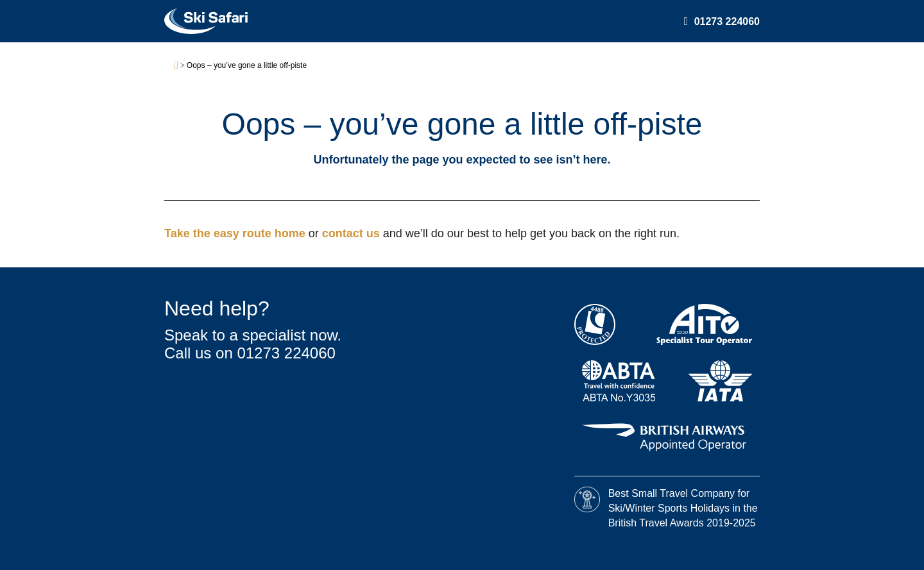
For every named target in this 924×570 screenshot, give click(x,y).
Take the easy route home (236, 233)
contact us (353, 233)
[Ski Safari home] (206, 21)
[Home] (176, 66)
